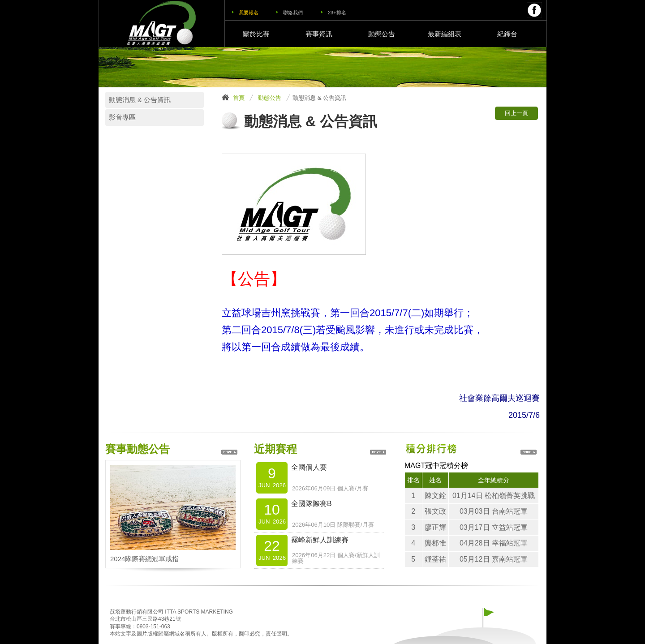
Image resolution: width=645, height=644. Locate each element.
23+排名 (337, 13)
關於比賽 (256, 34)
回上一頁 (516, 113)
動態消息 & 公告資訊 (140, 100)
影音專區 (122, 117)
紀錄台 (507, 34)
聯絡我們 (293, 13)
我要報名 (249, 13)
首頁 (239, 98)
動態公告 (382, 34)
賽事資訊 (319, 34)
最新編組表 (445, 34)
